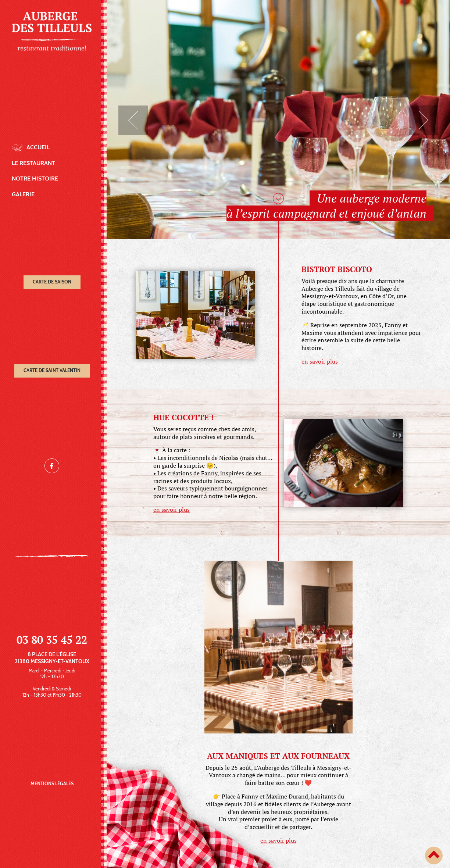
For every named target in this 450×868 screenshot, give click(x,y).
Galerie (23, 194)
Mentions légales (52, 784)
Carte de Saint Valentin (52, 370)
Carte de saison (52, 282)
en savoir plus (320, 361)
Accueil (38, 147)
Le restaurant (33, 163)
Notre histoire (35, 178)
